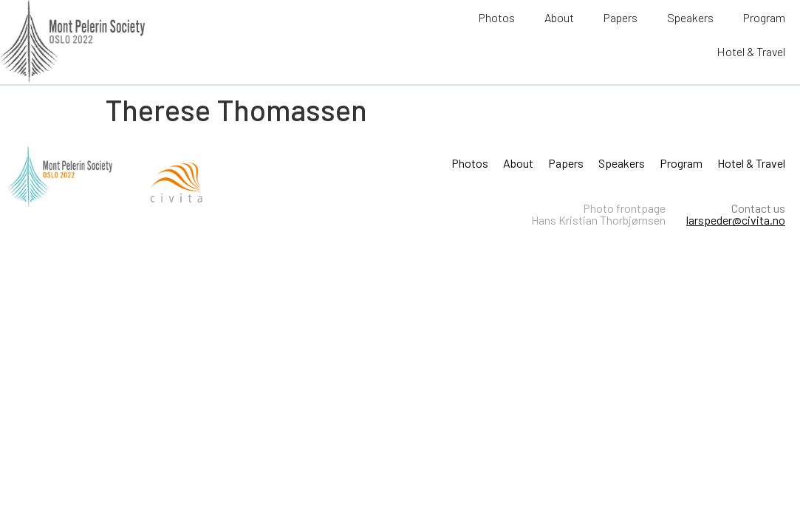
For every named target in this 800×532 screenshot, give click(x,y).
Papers (620, 17)
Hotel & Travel (751, 51)
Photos (497, 17)
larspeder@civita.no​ (736, 220)
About (559, 17)
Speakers (690, 17)
